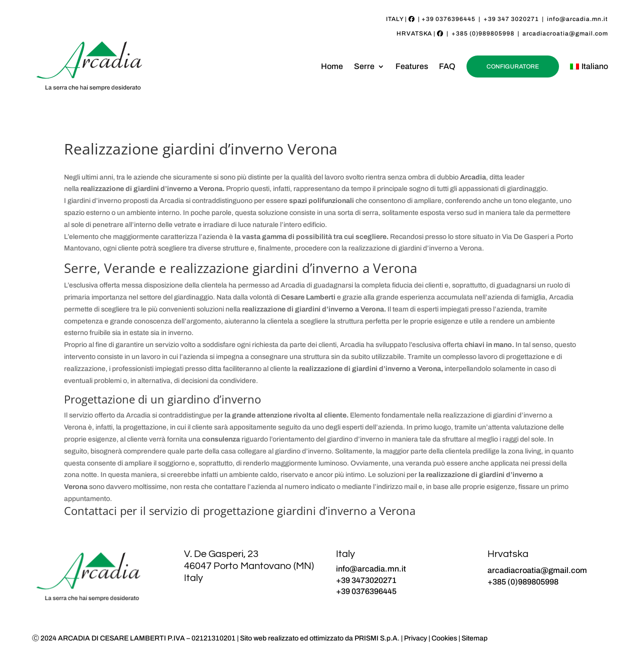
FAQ (447, 66)
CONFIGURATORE (513, 66)
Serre (364, 66)
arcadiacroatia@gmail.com (565, 33)
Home (332, 66)
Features (412, 66)
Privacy (415, 638)
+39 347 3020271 (511, 19)
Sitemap (474, 638)
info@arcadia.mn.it (577, 19)
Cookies (444, 638)
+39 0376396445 (448, 19)
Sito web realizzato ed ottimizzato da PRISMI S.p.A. (320, 638)
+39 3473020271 (366, 580)
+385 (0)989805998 (483, 33)
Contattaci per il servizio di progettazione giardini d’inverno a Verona (240, 510)
